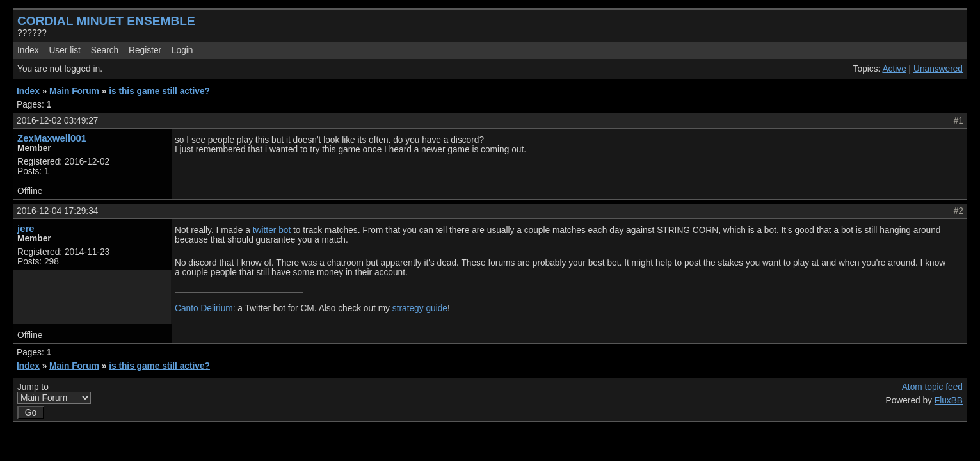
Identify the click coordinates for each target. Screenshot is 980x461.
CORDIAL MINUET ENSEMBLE (106, 21)
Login (182, 50)
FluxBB (949, 400)
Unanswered (938, 69)
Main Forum (74, 91)
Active (894, 69)
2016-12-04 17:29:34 (57, 211)
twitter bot (272, 230)
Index (28, 50)
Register (145, 50)
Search (105, 50)
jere (26, 228)
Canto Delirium (204, 308)
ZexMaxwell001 (52, 138)
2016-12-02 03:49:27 (57, 121)
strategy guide (420, 308)
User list (65, 50)
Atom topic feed (932, 387)
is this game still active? (159, 91)
